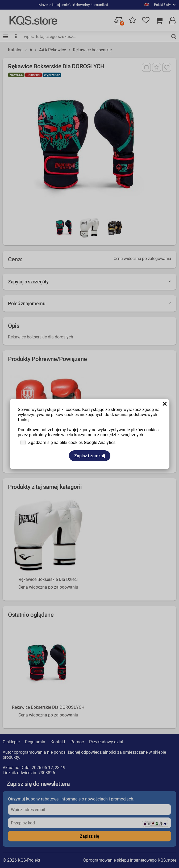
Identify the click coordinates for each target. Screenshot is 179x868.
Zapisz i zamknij (90, 456)
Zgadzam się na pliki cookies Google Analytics (72, 443)
